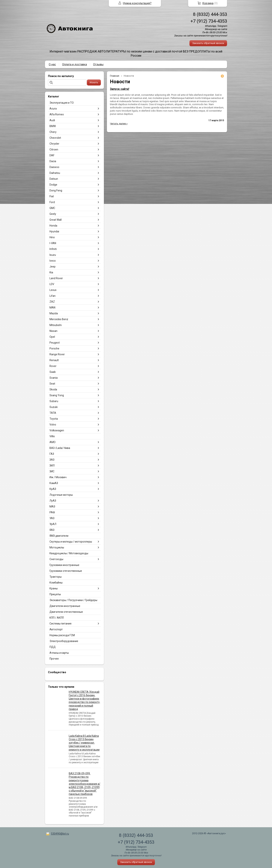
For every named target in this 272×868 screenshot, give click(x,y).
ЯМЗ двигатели (59, 536)
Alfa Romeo (57, 114)
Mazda (54, 313)
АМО (53, 442)
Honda (53, 226)
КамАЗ (54, 483)
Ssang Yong (57, 395)
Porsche (54, 348)
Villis (52, 436)
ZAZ (52, 302)
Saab (53, 372)
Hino (52, 237)
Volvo (53, 425)
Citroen (54, 150)
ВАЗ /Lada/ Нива (60, 448)
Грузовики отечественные (66, 571)
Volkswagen (57, 430)
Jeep (53, 267)
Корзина (208, 3)
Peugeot (55, 343)
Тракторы (56, 577)
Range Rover (57, 354)
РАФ (52, 512)
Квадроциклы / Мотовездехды (69, 553)
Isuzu (53, 255)
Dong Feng (56, 190)
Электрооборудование (64, 641)
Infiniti (53, 249)
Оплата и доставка (75, 64)
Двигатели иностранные (65, 606)
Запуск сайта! (120, 89)
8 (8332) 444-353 (210, 14)
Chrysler (54, 144)
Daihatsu (55, 173)
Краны (54, 588)
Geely (53, 214)
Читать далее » (119, 124)
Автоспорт (56, 629)
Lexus (53, 290)
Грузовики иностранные (64, 565)
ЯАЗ (52, 530)
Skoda (53, 389)
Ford (52, 202)
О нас (52, 64)
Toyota (54, 419)
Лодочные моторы (61, 495)
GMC (52, 208)
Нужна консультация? (137, 3)
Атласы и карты (59, 653)
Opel (52, 337)
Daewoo (54, 167)
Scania (54, 378)
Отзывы (98, 64)
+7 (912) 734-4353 (209, 21)
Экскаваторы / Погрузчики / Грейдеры (73, 600)
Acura (53, 109)
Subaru (54, 401)
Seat (52, 384)
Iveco (53, 261)
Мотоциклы (57, 547)
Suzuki (54, 407)
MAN (52, 308)
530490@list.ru (60, 834)
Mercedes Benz (59, 319)
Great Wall (56, 220)
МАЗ (52, 506)
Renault (54, 360)
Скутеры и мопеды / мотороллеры (71, 542)
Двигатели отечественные (66, 612)
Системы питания (60, 624)
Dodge (53, 185)
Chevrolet (55, 138)
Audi (52, 120)
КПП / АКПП (57, 618)
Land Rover (56, 278)
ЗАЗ (52, 460)
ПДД (53, 647)
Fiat (52, 196)
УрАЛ (53, 524)
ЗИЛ (52, 466)
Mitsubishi (56, 325)
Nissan (53, 331)
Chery (53, 132)
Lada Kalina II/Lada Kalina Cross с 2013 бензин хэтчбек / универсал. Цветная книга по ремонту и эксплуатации (84, 743)
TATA (53, 413)
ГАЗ (52, 454)
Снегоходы (56, 559)
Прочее (54, 659)
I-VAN (53, 243)
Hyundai (54, 231)
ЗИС (52, 471)
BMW (53, 126)
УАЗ (52, 518)
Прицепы (55, 594)
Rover (53, 366)
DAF (52, 155)
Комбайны (56, 583)
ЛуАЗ (53, 501)
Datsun (54, 179)
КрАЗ (53, 489)
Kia (51, 272)
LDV (52, 284)
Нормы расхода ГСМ (62, 635)
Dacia (53, 161)
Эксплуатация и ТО (62, 103)
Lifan (53, 296)
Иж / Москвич (58, 477)
